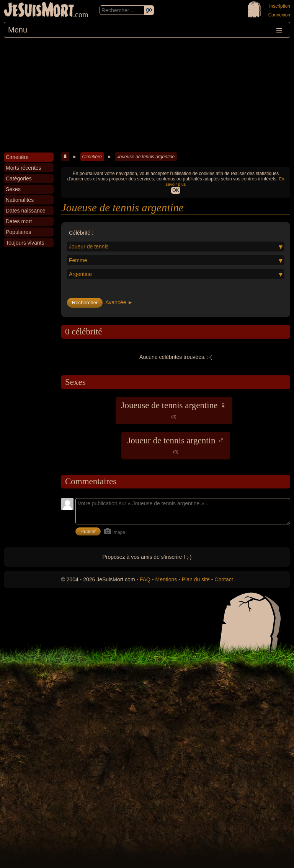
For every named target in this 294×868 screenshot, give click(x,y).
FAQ (145, 579)
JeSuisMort (39, 11)
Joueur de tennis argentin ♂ (176, 445)
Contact (224, 579)
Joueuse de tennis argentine (146, 157)
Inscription (280, 6)
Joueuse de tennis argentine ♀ (174, 410)
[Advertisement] (147, 95)
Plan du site (196, 579)
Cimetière (92, 157)
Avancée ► (119, 302)
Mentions (166, 579)
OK (176, 190)
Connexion (279, 15)
